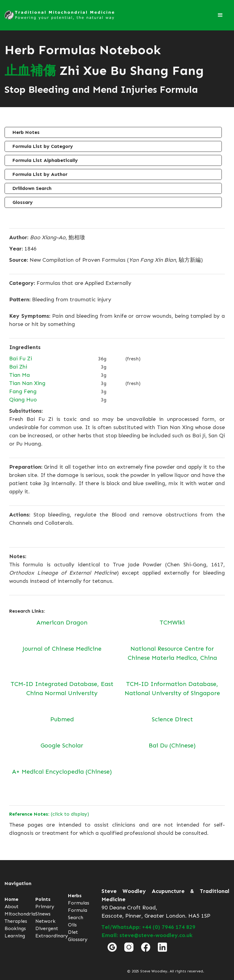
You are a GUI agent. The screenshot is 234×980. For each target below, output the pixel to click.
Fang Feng (23, 391)
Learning (15, 936)
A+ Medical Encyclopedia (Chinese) (62, 772)
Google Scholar (62, 745)
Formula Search (78, 914)
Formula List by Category (43, 146)
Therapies (16, 921)
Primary (45, 907)
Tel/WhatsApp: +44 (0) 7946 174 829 (148, 927)
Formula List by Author (40, 174)
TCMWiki (172, 622)
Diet (73, 932)
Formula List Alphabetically (45, 160)
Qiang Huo (23, 400)
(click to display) (49, 814)
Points (43, 899)
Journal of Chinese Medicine (62, 649)
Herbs (75, 896)
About (12, 907)
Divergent (47, 928)
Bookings (15, 928)
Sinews (43, 914)
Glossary (23, 202)
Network (45, 921)
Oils (72, 925)
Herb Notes (26, 132)
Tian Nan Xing (27, 383)
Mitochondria (20, 914)
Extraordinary (52, 936)
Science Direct (172, 719)
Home (11, 899)
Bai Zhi (18, 367)
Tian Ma (19, 375)
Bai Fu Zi (21, 359)
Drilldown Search (32, 188)
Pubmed (62, 719)
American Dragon (62, 622)
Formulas (79, 903)
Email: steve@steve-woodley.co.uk (147, 935)
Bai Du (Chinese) (172, 745)
